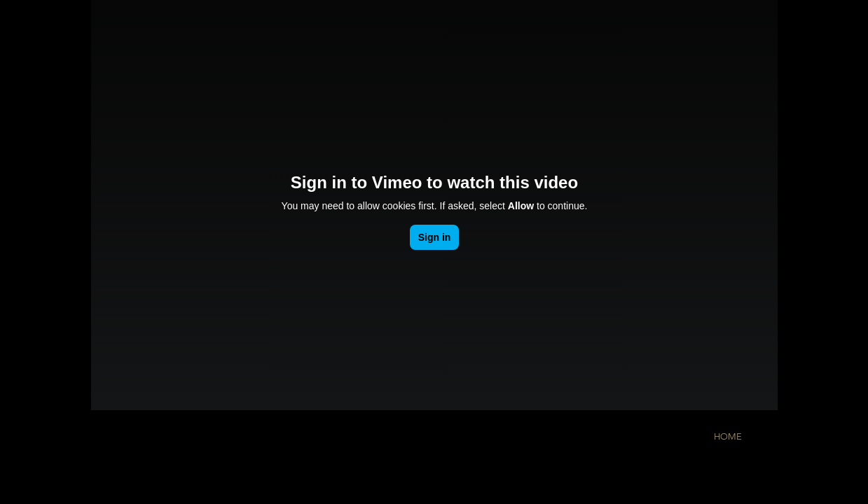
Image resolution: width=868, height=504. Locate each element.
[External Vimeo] (434, 205)
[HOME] (728, 437)
